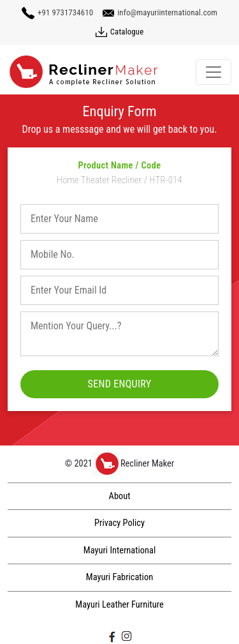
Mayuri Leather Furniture (119, 605)
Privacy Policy (119, 523)
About (120, 496)
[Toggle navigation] (214, 72)
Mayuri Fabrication (119, 577)
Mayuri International (119, 550)
